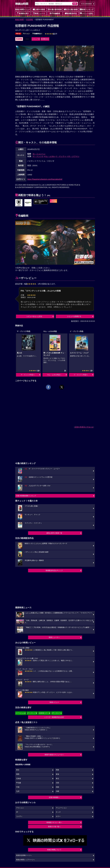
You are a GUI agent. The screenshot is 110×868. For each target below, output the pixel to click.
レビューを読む (87, 13)
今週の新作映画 (55, 9)
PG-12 (18, 34)
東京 (18, 770)
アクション (26, 34)
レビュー (35, 39)
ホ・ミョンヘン (39, 154)
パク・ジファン (73, 156)
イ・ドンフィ (61, 156)
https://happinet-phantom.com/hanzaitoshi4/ (45, 179)
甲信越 (19, 783)
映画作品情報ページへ (24, 855)
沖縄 (57, 791)
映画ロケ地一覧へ (54, 827)
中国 (18, 787)
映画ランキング (87, 9)
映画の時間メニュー (23, 9)
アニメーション (61, 808)
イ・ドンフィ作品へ (81, 375)
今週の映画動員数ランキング (26, 496)
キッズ (58, 812)
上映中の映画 (39, 9)
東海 (57, 774)
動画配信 (44, 39)
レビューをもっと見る (34, 316)
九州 (18, 791)
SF (17, 812)
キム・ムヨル (49, 156)
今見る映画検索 (86, 4)
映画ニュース (39, 13)
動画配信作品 (71, 13)
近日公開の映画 (71, 9)
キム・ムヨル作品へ (54, 375)
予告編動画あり (37, 34)
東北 (57, 779)
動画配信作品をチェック (54, 570)
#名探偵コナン (44, 713)
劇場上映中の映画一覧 (54, 533)
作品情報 (30, 20)
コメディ (19, 816)
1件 (51, 34)
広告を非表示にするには (84, 427)
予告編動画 (55, 13)
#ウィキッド (31, 713)
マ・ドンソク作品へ (28, 375)
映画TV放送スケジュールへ (54, 755)
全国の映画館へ (54, 797)
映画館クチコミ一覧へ (54, 822)
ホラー (58, 816)
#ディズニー (56, 713)
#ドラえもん (20, 713)
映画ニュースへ (54, 637)
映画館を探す (23, 13)
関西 (18, 774)
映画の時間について (54, 850)
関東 (57, 770)
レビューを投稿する (74, 316)
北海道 (19, 779)
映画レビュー (54, 702)
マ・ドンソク (38, 156)
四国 (57, 787)
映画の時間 (19, 20)
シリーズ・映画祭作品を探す (54, 717)
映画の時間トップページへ (26, 860)
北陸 (57, 783)
